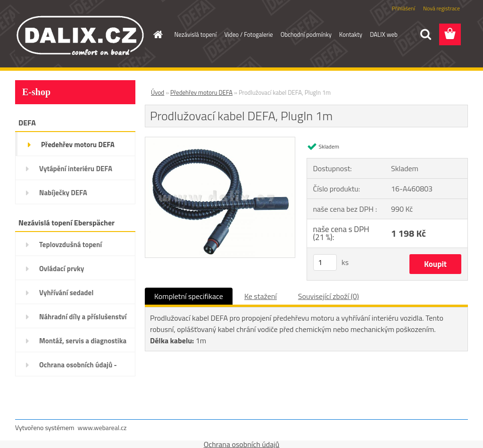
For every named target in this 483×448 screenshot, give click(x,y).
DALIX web (384, 34)
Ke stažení (261, 296)
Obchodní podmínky (306, 34)
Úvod (158, 92)
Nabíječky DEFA (63, 193)
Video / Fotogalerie (248, 34)
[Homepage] (157, 34)
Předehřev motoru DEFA (78, 145)
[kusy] (325, 262)
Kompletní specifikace (189, 296)
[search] (425, 34)
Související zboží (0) (329, 296)
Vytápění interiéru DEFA (76, 169)
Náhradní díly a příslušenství (83, 317)
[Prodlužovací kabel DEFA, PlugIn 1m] (220, 141)
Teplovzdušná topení (71, 245)
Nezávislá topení (196, 34)
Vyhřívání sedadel (66, 293)
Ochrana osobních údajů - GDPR (78, 368)
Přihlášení (404, 8)
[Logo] (80, 35)
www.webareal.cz (102, 427)
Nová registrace (441, 8)
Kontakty (351, 34)
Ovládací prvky (62, 269)
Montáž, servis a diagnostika (83, 341)
